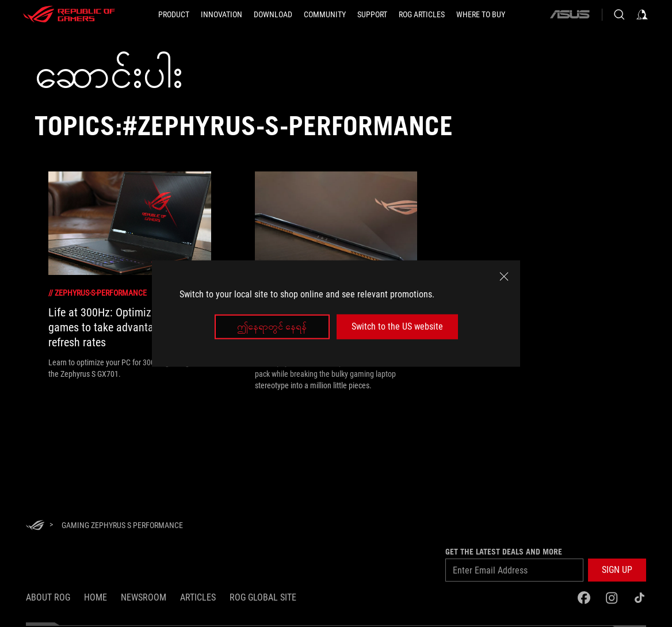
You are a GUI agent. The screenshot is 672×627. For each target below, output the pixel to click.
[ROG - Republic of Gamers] (69, 14)
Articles (198, 597)
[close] (504, 277)
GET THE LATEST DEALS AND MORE (504, 552)
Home (96, 597)
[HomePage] (35, 526)
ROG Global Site (263, 597)
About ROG (48, 597)
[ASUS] (570, 14)
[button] (174, 14)
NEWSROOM (144, 597)
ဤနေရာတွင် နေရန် (272, 326)
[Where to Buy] (481, 14)
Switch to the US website (397, 326)
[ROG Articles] (422, 14)
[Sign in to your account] (642, 14)
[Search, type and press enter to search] (619, 14)
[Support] (372, 14)
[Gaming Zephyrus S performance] (122, 525)
